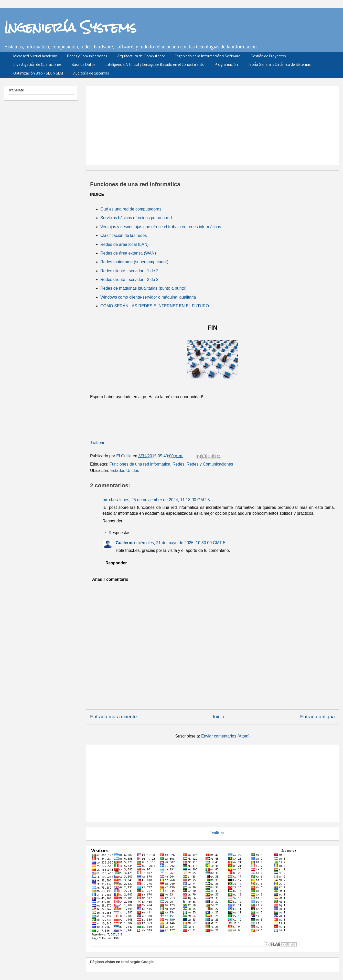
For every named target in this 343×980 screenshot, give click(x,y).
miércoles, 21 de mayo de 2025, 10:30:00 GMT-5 (181, 543)
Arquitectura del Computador (141, 56)
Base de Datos (83, 65)
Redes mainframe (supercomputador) (134, 262)
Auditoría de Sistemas (91, 74)
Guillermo (125, 543)
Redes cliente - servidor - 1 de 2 (129, 271)
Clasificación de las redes (124, 235)
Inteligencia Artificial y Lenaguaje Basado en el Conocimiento (155, 65)
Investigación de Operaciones (37, 65)
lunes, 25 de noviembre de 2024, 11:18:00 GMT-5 (164, 500)
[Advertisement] (209, 124)
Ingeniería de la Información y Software (208, 56)
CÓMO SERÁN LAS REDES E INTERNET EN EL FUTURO (155, 306)
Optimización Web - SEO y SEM (38, 74)
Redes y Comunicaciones (87, 56)
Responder (112, 521)
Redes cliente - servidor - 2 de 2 (129, 280)
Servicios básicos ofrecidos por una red (136, 218)
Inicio (218, 717)
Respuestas (120, 533)
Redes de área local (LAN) (125, 244)
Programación (226, 65)
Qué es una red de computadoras (131, 209)
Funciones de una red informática (140, 464)
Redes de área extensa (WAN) (128, 253)
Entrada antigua (318, 717)
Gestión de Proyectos (268, 56)
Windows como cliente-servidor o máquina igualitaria (148, 297)
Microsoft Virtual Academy (35, 56)
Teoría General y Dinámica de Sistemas (279, 65)
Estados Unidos (125, 471)
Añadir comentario (110, 579)
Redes (178, 464)
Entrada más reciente (113, 717)
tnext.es (110, 500)
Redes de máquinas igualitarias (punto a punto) (143, 288)
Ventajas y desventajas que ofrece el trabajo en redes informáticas (161, 227)
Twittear (97, 443)
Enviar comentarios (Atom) (225, 736)
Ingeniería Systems (70, 27)
